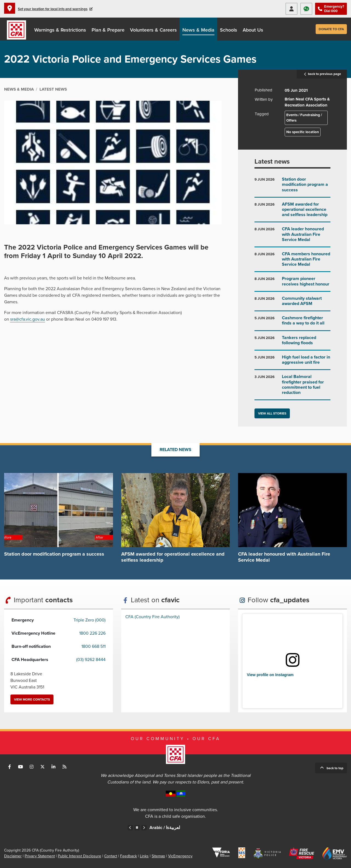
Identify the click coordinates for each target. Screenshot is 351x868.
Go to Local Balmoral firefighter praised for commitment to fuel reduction (292, 387)
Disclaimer (13, 856)
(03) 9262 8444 (91, 660)
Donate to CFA (331, 29)
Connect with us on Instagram (32, 767)
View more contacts (32, 699)
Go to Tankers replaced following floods (292, 342)
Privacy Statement (40, 856)
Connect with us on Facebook (10, 767)
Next (144, 828)
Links (144, 856)
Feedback (128, 856)
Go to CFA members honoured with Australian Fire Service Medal (292, 261)
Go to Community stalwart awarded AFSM (292, 303)
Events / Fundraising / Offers (304, 118)
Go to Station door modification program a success (292, 187)
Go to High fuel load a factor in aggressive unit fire (292, 362)
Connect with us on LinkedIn (53, 767)
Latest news (272, 162)
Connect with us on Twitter (43, 767)
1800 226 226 (92, 633)
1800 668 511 (94, 646)
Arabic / (165, 828)
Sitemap (158, 856)
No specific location (303, 132)
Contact (111, 856)
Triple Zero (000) (90, 620)
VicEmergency (180, 856)
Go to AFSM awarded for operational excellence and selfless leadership (292, 212)
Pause (137, 828)
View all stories (272, 413)
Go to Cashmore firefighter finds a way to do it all (292, 323)
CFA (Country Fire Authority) (152, 617)
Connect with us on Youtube (21, 767)
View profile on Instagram (270, 675)
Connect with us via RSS (64, 767)
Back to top (335, 768)
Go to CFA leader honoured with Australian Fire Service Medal (292, 236)
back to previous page (322, 74)
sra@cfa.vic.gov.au (28, 319)
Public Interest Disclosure (80, 856)
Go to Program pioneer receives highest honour (292, 283)
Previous (130, 828)
